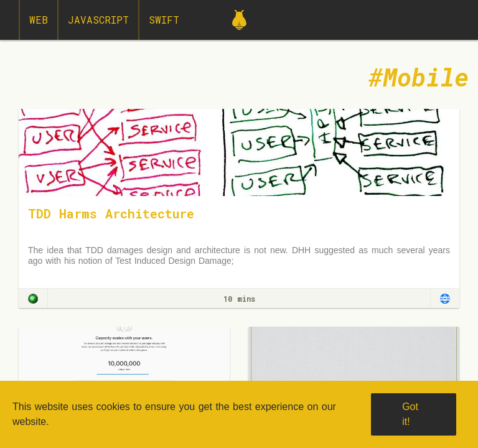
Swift (164, 20)
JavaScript (98, 20)
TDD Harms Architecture (111, 213)
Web (39, 20)
